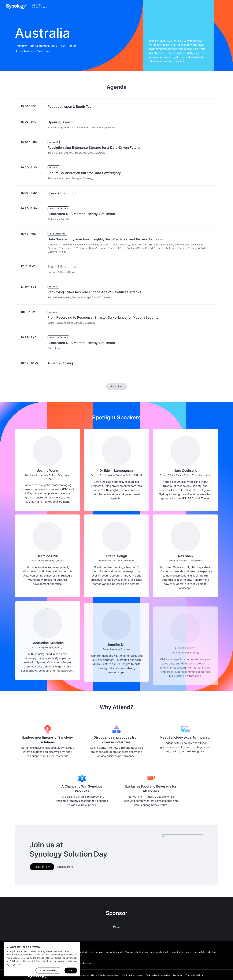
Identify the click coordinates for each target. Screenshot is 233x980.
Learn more (64, 867)
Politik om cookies (18, 961)
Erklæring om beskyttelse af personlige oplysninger (52, 958)
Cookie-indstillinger (195, 975)
